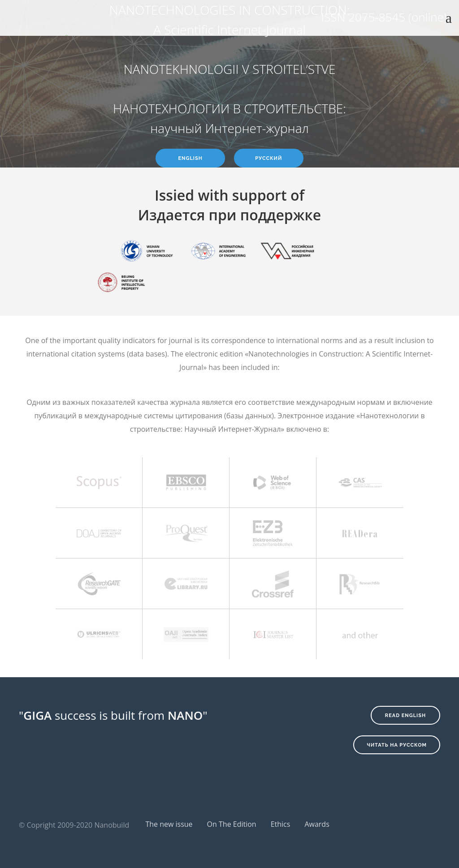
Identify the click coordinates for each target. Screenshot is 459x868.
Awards (317, 824)
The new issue (169, 824)
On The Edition (232, 824)
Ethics (281, 824)
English (190, 158)
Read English (405, 715)
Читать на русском (397, 745)
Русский (268, 158)
